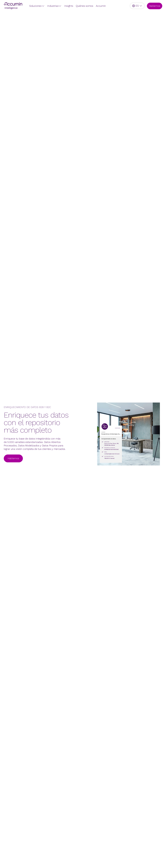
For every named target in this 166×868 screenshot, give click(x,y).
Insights (69, 6)
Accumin (101, 6)
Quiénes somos (84, 6)
